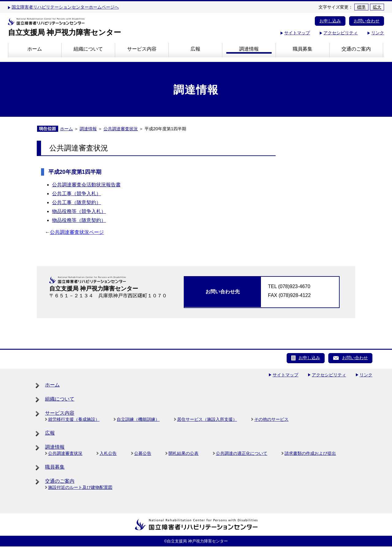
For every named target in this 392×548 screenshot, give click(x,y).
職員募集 (303, 49)
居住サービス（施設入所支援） (207, 419)
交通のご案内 (356, 49)
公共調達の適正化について (242, 453)
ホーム (35, 49)
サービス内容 (142, 49)
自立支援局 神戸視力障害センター (65, 32)
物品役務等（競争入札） (79, 211)
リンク (378, 33)
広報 (195, 49)
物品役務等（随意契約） (79, 220)
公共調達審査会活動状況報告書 (86, 185)
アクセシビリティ (341, 33)
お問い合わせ (367, 21)
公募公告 (143, 453)
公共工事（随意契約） (77, 202)
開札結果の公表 (183, 453)
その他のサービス (271, 419)
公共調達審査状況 (121, 129)
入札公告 (108, 453)
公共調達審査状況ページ (77, 232)
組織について (88, 49)
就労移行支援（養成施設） (74, 419)
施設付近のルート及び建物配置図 (80, 487)
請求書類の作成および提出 (310, 453)
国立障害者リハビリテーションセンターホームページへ (65, 7)
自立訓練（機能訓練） (138, 419)
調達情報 (249, 49)
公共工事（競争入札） (77, 194)
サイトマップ (297, 33)
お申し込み (330, 21)
